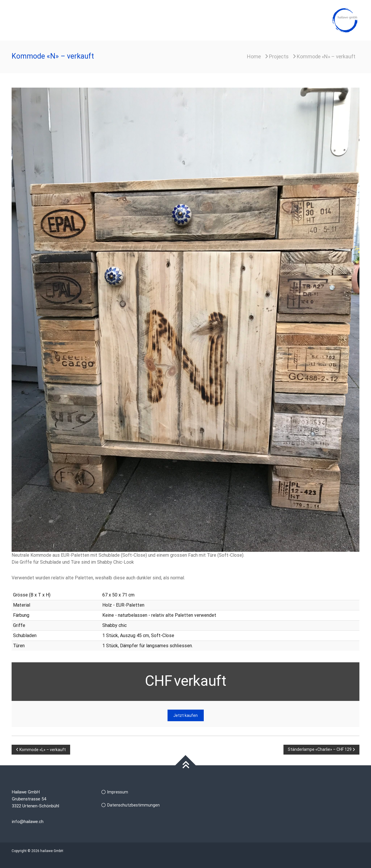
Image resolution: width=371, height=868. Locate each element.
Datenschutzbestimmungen (133, 805)
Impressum (118, 792)
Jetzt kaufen (185, 715)
